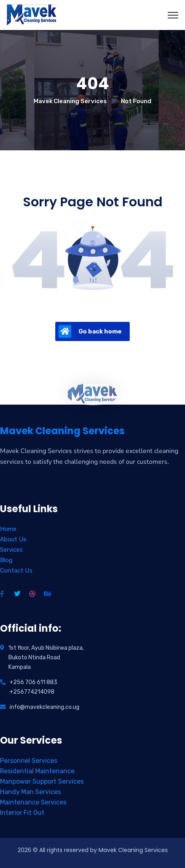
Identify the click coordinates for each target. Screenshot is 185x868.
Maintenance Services (33, 802)
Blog (6, 560)
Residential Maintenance (37, 771)
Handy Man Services (30, 792)
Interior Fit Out (22, 813)
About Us (13, 539)
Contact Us (16, 571)
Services (11, 550)
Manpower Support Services (42, 781)
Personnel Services (29, 761)
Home (8, 529)
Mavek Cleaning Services (70, 101)
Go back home (90, 331)
